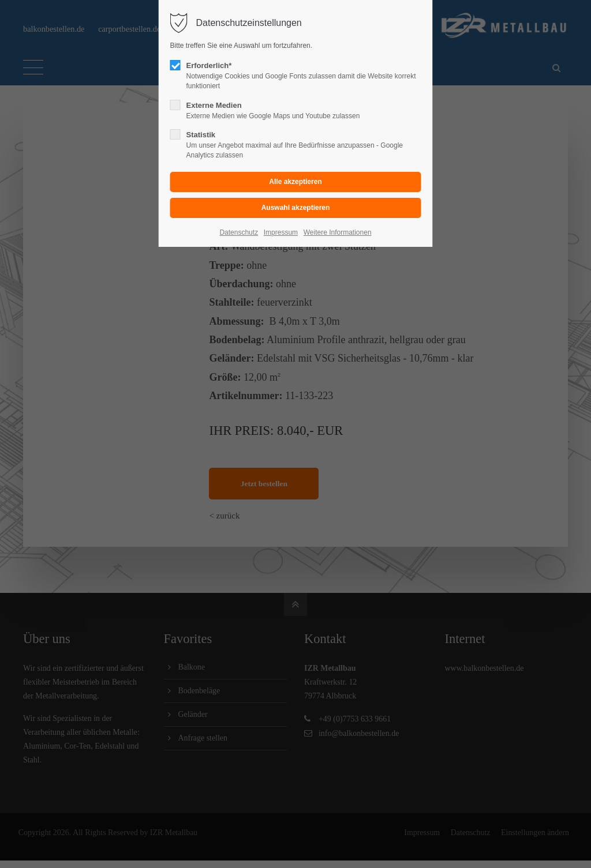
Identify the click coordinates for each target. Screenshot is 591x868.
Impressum (281, 232)
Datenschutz (239, 232)
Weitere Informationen (338, 232)
